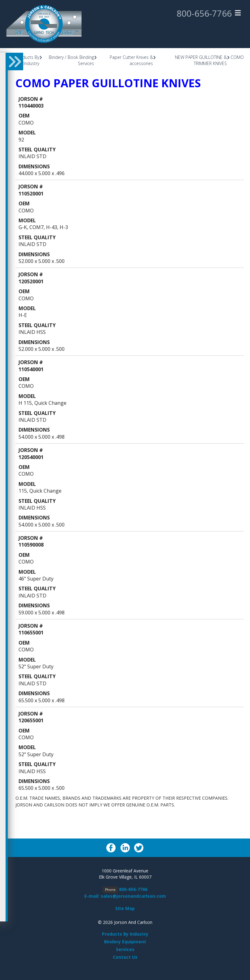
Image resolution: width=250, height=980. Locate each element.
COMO (237, 57)
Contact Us (125, 957)
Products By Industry (27, 60)
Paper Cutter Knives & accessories (131, 60)
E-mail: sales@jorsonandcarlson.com (125, 896)
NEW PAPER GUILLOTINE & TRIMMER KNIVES (201, 60)
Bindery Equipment (125, 942)
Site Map (125, 908)
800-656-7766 (204, 13)
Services (125, 949)
